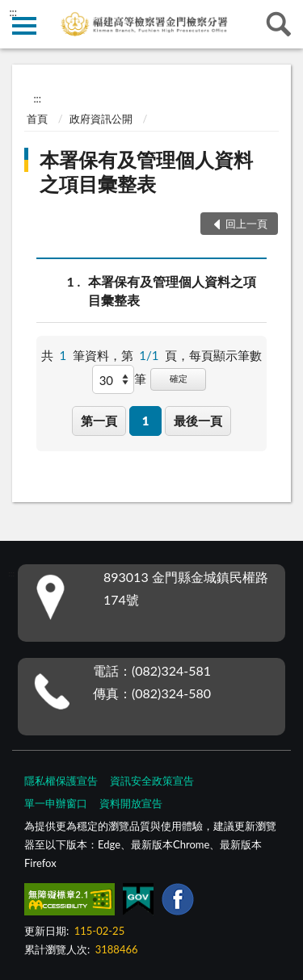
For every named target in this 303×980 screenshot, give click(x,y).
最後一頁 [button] (198, 421)
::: (13, 12)
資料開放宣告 (131, 803)
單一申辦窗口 (56, 803)
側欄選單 (24, 26)
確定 (179, 378)
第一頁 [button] (99, 421)
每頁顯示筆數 (225, 355)
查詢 (279, 24)
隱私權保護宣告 (61, 781)
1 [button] (146, 421)
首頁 (37, 119)
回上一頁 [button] (246, 224)
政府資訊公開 (101, 119)
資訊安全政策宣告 (152, 781)
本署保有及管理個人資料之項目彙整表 (146, 172)
